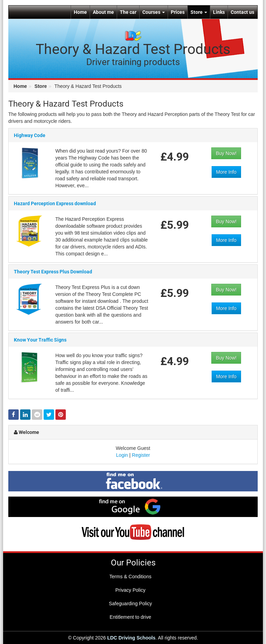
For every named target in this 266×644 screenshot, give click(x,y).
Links (219, 12)
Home (80, 12)
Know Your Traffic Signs (40, 346)
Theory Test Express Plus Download (53, 278)
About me (103, 12)
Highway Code (30, 136)
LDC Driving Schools (131, 638)
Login (122, 455)
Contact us (242, 12)
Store (199, 12)
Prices (178, 12)
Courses (154, 12)
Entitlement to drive (131, 617)
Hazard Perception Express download (55, 204)
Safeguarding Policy (130, 604)
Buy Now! (226, 154)
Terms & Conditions (130, 577)
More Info (226, 172)
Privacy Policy (130, 590)
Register (141, 455)
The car (128, 12)
